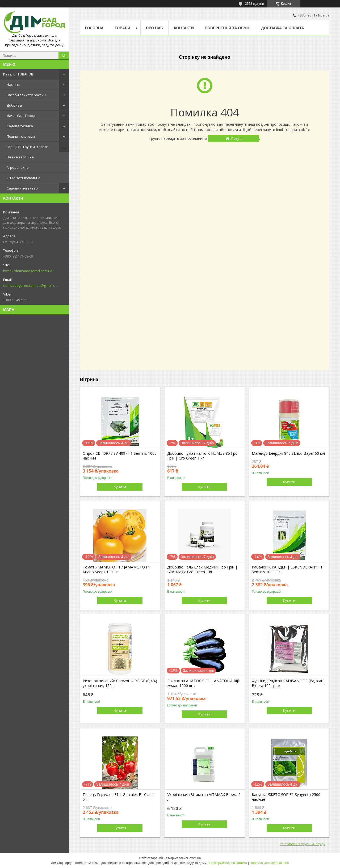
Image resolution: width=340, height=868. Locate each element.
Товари (122, 28)
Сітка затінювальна (24, 178)
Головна (94, 28)
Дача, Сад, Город (21, 116)
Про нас (154, 28)
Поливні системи (21, 136)
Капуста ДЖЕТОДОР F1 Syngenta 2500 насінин (286, 797)
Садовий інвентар (22, 188)
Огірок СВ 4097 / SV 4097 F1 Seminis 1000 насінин (120, 456)
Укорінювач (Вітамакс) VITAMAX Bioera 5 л (204, 797)
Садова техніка (20, 126)
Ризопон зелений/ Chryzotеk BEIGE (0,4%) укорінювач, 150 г (120, 683)
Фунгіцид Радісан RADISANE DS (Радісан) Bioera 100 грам (288, 683)
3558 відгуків (255, 4)
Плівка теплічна (20, 157)
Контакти (184, 28)
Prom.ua (195, 858)
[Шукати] (64, 56)
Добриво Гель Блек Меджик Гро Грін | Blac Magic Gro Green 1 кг (202, 570)
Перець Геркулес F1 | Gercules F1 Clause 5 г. (119, 797)
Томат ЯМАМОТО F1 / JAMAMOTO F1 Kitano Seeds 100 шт (116, 570)
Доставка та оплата (283, 28)
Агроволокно (18, 167)
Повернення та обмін (228, 28)
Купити (120, 487)
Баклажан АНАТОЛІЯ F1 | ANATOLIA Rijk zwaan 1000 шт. (203, 683)
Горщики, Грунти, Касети (28, 147)
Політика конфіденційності (270, 863)
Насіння (13, 85)
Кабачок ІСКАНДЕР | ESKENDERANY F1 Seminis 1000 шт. (287, 570)
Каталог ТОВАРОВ (18, 74)
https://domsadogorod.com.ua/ (28, 271)
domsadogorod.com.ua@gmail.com (30, 285)
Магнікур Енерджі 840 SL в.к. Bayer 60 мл (288, 453)
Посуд (236, 138)
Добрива (14, 105)
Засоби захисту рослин (26, 95)
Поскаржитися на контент (228, 863)
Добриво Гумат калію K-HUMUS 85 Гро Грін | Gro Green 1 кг (202, 456)
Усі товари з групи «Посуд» (302, 844)
